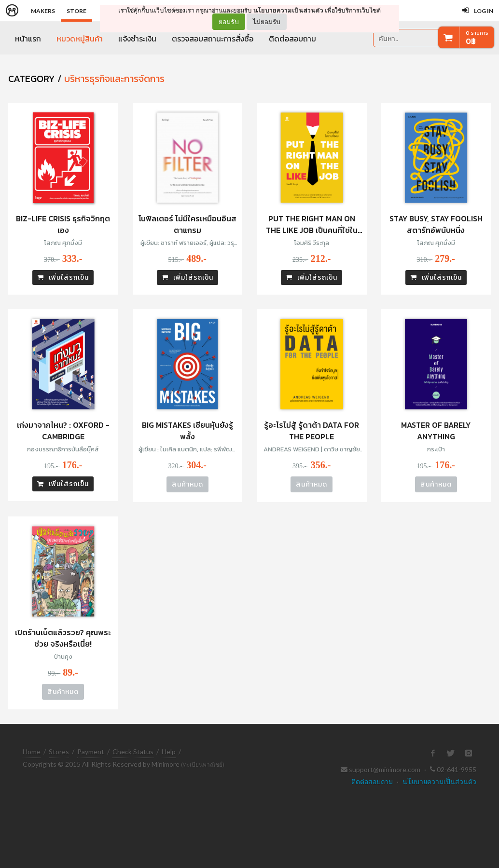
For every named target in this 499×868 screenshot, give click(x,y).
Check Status (133, 752)
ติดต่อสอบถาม (292, 39)
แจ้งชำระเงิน (137, 39)
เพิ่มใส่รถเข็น (63, 278)
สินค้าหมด (187, 484)
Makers (43, 11)
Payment (91, 752)
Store (76, 11)
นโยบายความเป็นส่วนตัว (288, 10)
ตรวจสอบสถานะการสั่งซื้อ (213, 39)
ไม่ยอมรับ (267, 21)
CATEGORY (32, 79)
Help (169, 752)
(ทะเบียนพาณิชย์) (203, 765)
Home (32, 752)
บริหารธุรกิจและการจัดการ (114, 79)
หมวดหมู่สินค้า (80, 39)
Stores (59, 752)
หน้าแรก (28, 39)
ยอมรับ (229, 22)
